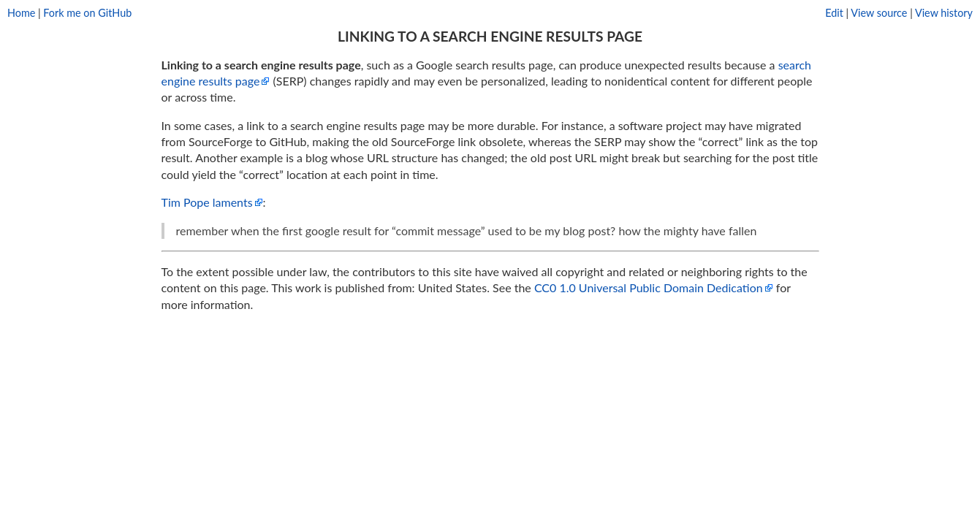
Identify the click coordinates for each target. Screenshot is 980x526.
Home (21, 13)
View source (879, 13)
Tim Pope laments (207, 202)
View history (944, 13)
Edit (834, 13)
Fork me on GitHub (87, 13)
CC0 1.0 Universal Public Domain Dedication (649, 287)
